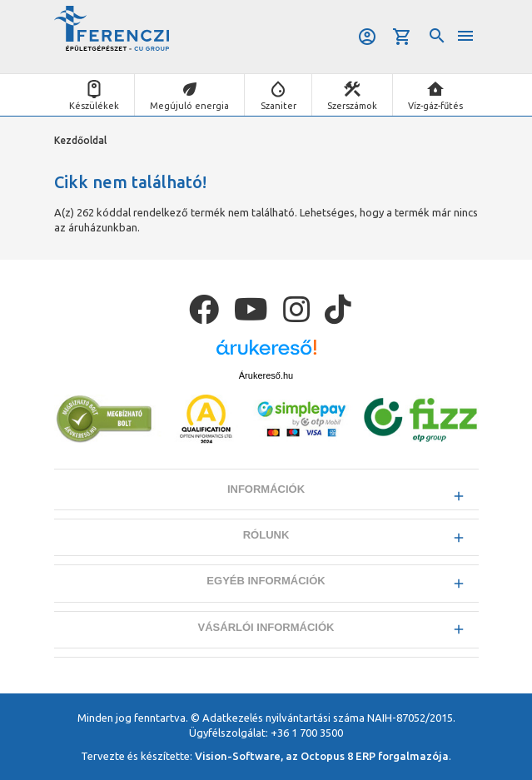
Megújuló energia (189, 106)
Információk (266, 489)
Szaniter (278, 106)
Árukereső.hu (266, 375)
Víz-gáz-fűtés (435, 106)
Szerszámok (352, 106)
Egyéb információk (266, 581)
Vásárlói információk (266, 627)
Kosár (402, 37)
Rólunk (266, 535)
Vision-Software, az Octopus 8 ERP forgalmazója (322, 756)
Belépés (367, 37)
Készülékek (94, 106)
